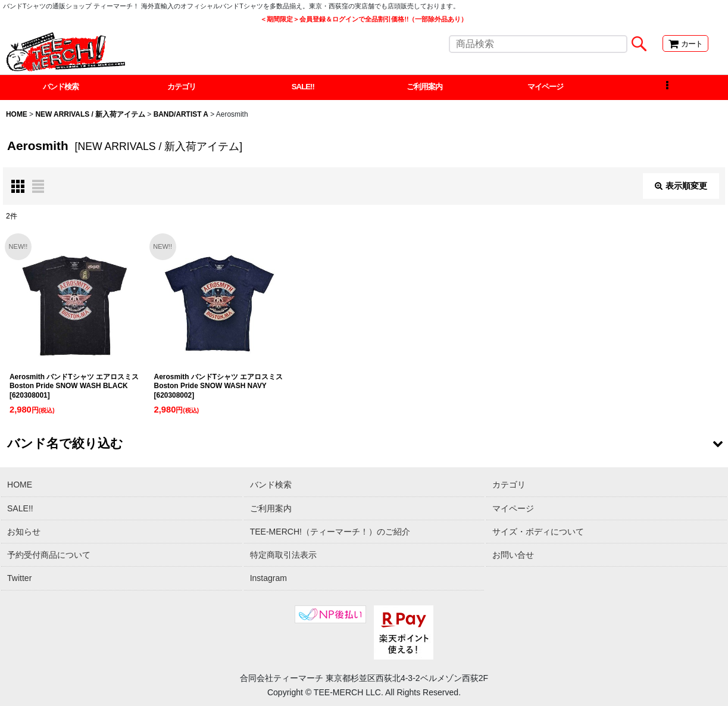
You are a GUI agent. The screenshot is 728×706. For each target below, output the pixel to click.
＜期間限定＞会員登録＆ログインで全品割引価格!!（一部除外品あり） (364, 19)
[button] (667, 88)
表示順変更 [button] (681, 187)
